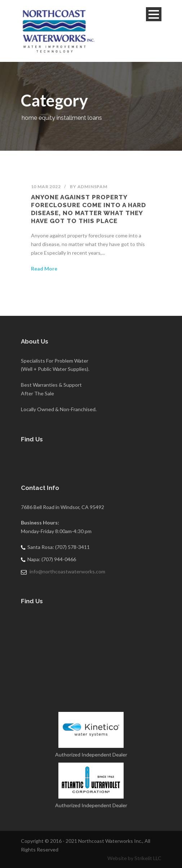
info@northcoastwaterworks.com (67, 571)
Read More (44, 269)
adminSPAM (92, 187)
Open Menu (154, 14)
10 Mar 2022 (46, 187)
